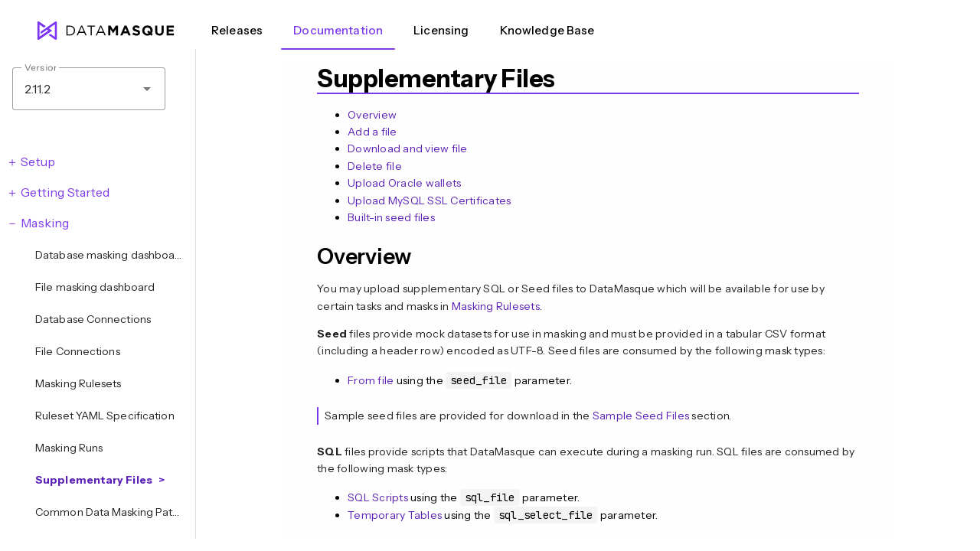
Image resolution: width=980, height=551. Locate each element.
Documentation (338, 30)
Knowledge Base (547, 30)
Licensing (441, 30)
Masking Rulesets (496, 306)
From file (371, 380)
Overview (372, 115)
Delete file (375, 166)
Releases (237, 30)
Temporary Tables (395, 515)
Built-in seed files (391, 217)
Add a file (372, 132)
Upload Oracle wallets (404, 183)
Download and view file (408, 148)
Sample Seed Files (641, 416)
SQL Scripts (378, 497)
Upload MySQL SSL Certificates (429, 201)
